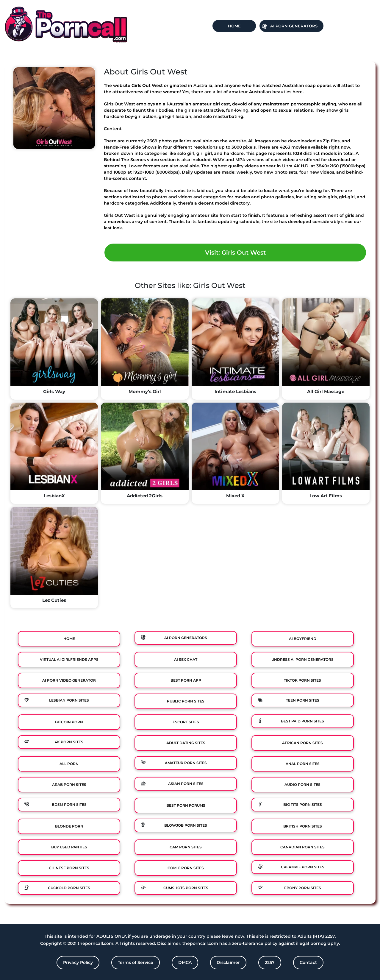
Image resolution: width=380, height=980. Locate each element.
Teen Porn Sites (303, 700)
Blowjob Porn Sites (186, 825)
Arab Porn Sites (69, 785)
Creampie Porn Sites (303, 867)
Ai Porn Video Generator (69, 680)
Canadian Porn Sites (302, 847)
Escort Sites (186, 722)
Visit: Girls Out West (235, 253)
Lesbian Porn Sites (69, 700)
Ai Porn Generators (294, 26)
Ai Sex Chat (186, 659)
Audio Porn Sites (302, 785)
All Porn (69, 764)
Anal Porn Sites (303, 764)
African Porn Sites (302, 743)
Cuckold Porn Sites (69, 888)
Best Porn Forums (186, 805)
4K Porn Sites (69, 742)
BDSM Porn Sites (69, 804)
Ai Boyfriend (303, 639)
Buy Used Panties (69, 847)
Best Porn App (186, 680)
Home (234, 26)
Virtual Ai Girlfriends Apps (69, 659)
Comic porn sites (186, 868)
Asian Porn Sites (186, 784)
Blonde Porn (69, 826)
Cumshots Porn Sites (186, 888)
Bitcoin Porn (69, 722)
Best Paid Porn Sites (302, 721)
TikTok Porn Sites (302, 680)
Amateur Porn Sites (186, 763)
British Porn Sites (303, 826)
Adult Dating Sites (186, 743)
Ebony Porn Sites (303, 888)
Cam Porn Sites (186, 847)
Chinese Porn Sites (69, 868)
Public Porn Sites (186, 701)
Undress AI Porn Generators (302, 659)
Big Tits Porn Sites (303, 804)
